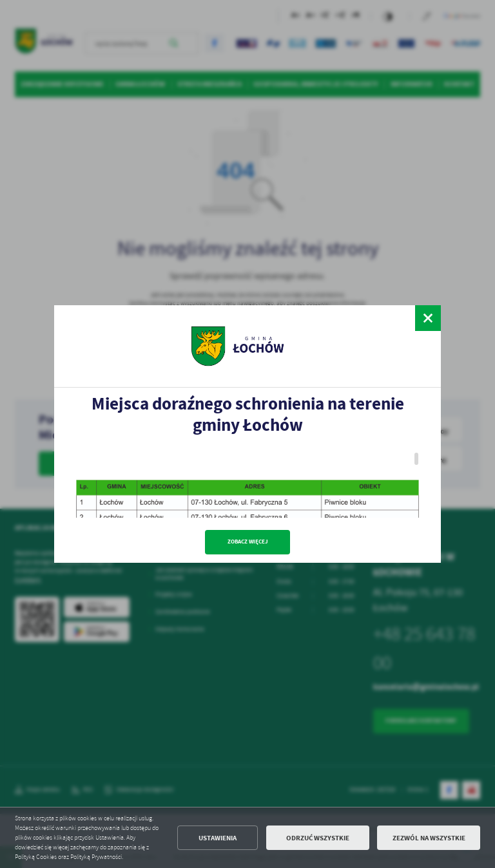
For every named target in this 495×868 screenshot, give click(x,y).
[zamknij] (428, 318)
